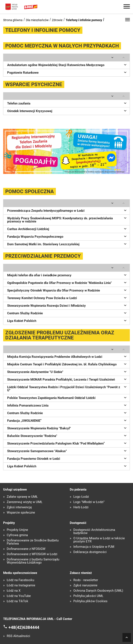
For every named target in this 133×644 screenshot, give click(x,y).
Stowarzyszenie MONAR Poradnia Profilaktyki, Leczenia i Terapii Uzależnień (67, 379)
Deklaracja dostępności (90, 552)
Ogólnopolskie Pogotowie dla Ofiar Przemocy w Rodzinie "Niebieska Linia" (67, 282)
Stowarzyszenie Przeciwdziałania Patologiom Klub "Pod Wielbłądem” (67, 443)
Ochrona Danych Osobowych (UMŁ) (98, 591)
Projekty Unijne (17, 530)
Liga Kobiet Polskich (67, 320)
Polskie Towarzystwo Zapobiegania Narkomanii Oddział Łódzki (67, 397)
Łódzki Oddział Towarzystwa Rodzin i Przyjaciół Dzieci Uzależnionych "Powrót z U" (67, 388)
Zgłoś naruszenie (85, 585)
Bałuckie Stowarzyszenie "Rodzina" (67, 435)
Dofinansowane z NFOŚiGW (26, 549)
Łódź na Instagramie (21, 585)
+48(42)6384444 (24, 627)
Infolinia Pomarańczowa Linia (67, 405)
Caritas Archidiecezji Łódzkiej (67, 229)
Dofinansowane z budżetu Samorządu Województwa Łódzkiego (33, 561)
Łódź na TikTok (17, 601)
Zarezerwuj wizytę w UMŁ (25, 502)
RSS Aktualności (18, 636)
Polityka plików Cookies (90, 601)
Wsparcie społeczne (21, 513)
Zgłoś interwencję (19, 507)
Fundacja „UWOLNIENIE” (67, 420)
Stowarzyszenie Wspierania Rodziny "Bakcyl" (67, 428)
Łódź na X (14, 591)
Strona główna (13, 20)
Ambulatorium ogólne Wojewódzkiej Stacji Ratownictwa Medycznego (67, 65)
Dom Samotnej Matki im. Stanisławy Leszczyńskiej (67, 244)
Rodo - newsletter (86, 580)
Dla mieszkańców (37, 20)
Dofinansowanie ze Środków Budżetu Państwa (33, 542)
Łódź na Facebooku (20, 580)
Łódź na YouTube (19, 596)
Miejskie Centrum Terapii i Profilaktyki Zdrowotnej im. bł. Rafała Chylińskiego (67, 364)
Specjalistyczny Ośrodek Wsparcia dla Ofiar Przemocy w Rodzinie (67, 290)
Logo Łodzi (81, 497)
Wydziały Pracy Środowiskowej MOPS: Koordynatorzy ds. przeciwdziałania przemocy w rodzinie (67, 219)
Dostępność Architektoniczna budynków (94, 531)
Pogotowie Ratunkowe (67, 72)
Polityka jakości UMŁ (88, 596)
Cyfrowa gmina (17, 535)
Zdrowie (57, 20)
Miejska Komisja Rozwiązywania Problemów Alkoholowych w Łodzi (67, 356)
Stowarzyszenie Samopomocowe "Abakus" (67, 451)
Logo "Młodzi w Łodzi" (89, 502)
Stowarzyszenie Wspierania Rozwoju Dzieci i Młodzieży (67, 305)
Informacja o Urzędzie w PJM (94, 547)
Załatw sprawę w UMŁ (22, 497)
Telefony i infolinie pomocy (84, 20)
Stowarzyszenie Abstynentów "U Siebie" (67, 371)
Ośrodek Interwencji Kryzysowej (67, 111)
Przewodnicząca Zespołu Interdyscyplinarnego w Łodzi (67, 210)
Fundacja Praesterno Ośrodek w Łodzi (67, 458)
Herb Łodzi (81, 507)
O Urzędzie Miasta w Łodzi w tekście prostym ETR (99, 540)
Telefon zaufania (67, 103)
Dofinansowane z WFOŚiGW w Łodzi (32, 554)
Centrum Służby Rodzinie (67, 313)
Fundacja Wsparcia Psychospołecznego (67, 236)
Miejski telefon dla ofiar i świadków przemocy (67, 275)
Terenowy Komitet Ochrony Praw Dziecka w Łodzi (67, 298)
